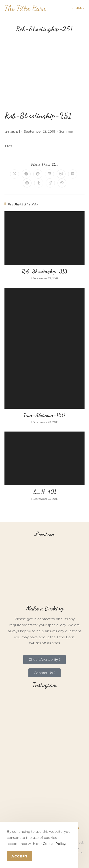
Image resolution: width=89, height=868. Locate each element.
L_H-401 (44, 492)
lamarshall (12, 132)
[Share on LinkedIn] (49, 174)
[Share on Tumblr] (39, 183)
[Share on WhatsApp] (62, 183)
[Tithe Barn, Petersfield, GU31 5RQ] (44, 571)
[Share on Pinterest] (38, 174)
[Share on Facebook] (26, 174)
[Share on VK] (73, 174)
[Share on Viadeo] (50, 183)
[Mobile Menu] (78, 8)
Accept (20, 856)
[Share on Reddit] (27, 183)
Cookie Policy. (54, 844)
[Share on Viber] (61, 174)
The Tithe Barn (25, 8)
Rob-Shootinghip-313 (44, 271)
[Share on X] (15, 174)
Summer (66, 132)
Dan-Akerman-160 (44, 415)
